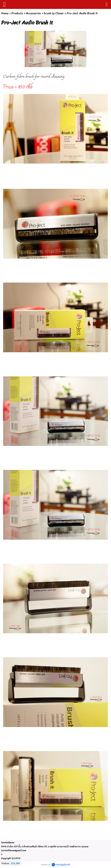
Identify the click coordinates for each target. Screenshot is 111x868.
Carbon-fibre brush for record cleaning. (34, 77)
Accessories (33, 13)
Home (5, 13)
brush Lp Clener (54, 13)
